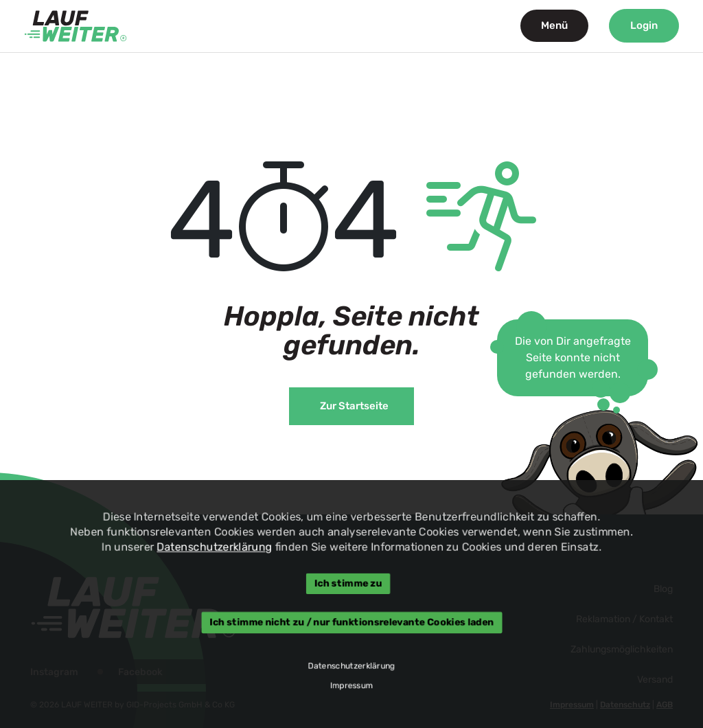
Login (644, 25)
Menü (554, 25)
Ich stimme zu (348, 584)
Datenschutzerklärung (213, 546)
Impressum (351, 687)
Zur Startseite (354, 406)
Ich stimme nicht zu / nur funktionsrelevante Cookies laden (351, 623)
